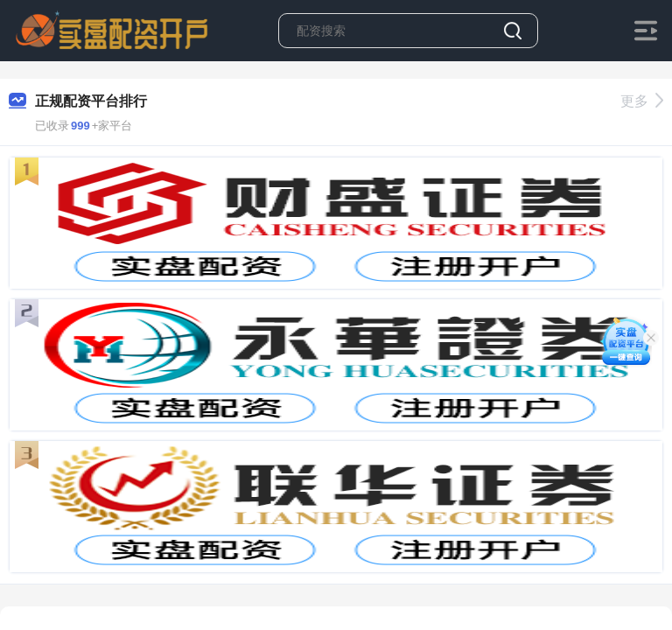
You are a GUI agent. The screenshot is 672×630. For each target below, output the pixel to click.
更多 (642, 101)
